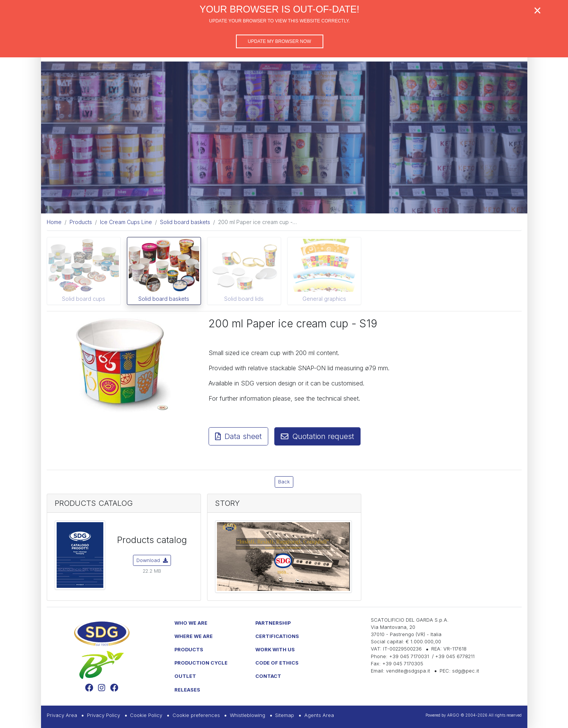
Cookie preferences (196, 715)
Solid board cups (84, 299)
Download (152, 560)
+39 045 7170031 (409, 656)
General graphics (324, 299)
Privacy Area (62, 715)
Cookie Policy (146, 715)
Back (284, 482)
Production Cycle (201, 663)
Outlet (185, 676)
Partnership (273, 623)
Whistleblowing (248, 715)
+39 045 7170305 (403, 664)
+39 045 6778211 (455, 656)
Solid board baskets (164, 299)
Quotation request (317, 436)
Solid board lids (244, 299)
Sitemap (285, 715)
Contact (268, 676)
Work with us (275, 650)
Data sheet (238, 436)
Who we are (191, 623)
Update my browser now (279, 41)
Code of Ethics (277, 663)
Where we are (194, 636)
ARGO (453, 715)
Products (189, 650)
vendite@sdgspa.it (408, 671)
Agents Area (319, 715)
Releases (187, 690)
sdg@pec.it (466, 671)
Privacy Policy (104, 715)
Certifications (277, 636)
